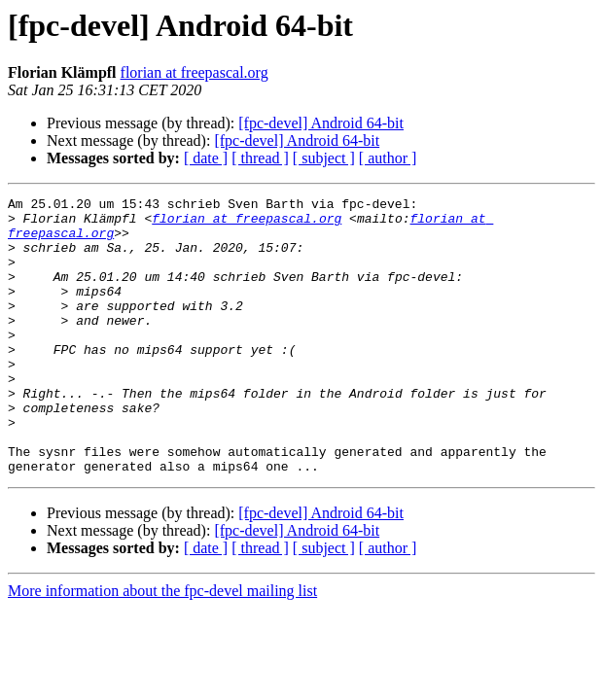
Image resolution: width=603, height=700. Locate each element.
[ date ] (206, 158)
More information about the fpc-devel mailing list (162, 646)
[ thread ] (260, 158)
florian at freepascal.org (195, 72)
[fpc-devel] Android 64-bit (321, 123)
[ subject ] (324, 158)
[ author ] (388, 158)
